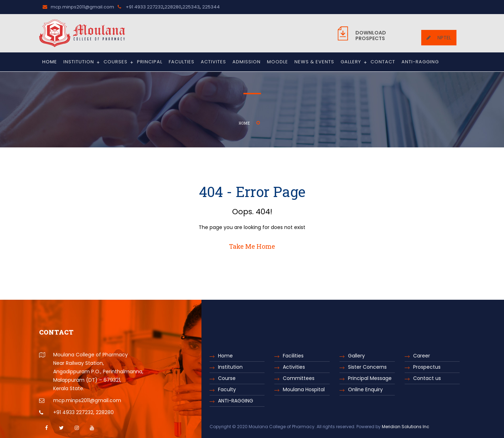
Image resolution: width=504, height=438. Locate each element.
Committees (299, 378)
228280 (173, 7)
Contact (383, 62)
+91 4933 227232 (141, 7)
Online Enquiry (365, 389)
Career (422, 356)
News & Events (314, 62)
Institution (82, 62)
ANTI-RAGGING (420, 62)
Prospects (371, 36)
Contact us (427, 378)
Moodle (278, 62)
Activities (294, 367)
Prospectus (427, 367)
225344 (211, 7)
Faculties (182, 62)
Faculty (227, 389)
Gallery (354, 62)
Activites (213, 62)
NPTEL (439, 38)
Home (50, 62)
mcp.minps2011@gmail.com (78, 7)
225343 (191, 7)
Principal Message (370, 378)
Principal (150, 62)
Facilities (293, 356)
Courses (119, 62)
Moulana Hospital (304, 389)
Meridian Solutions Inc (406, 427)
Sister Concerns (367, 367)
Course (227, 378)
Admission (247, 62)
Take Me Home (252, 246)
